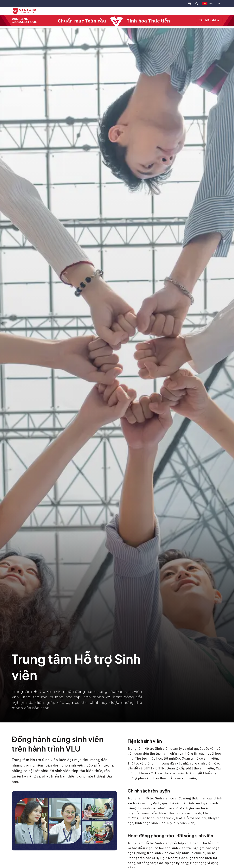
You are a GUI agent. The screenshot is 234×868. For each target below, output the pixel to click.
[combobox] (202, 4)
